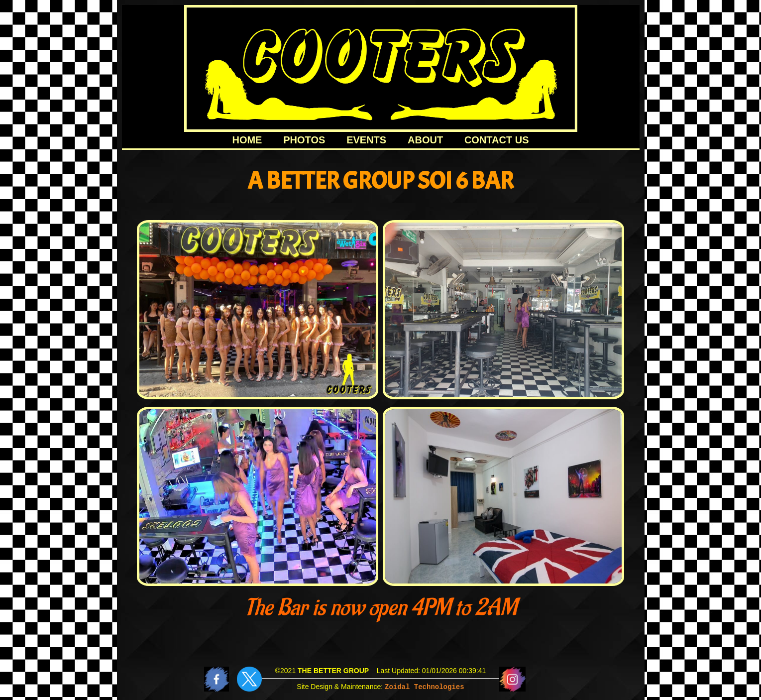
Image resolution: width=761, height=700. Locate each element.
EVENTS (366, 140)
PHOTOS (304, 140)
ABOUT (425, 140)
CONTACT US (497, 140)
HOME (247, 140)
